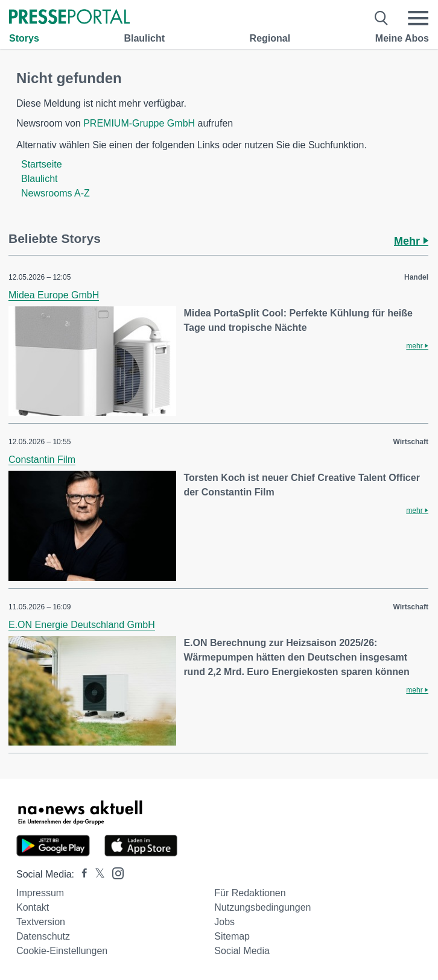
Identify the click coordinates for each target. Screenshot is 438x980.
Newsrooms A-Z (56, 193)
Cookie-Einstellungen (62, 951)
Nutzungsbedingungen (262, 907)
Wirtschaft (411, 442)
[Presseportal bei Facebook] (81, 874)
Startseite (42, 164)
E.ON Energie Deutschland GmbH (82, 625)
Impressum (40, 893)
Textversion (41, 922)
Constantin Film (42, 460)
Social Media (242, 951)
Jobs (224, 922)
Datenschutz (43, 936)
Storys (24, 38)
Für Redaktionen (250, 893)
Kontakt (33, 907)
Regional (270, 38)
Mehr (411, 241)
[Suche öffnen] (382, 18)
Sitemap (232, 936)
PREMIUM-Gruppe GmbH (139, 123)
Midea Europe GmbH (54, 295)
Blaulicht (144, 38)
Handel (416, 277)
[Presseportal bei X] (96, 874)
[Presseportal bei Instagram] (114, 872)
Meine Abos (402, 38)
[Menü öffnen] (418, 18)
